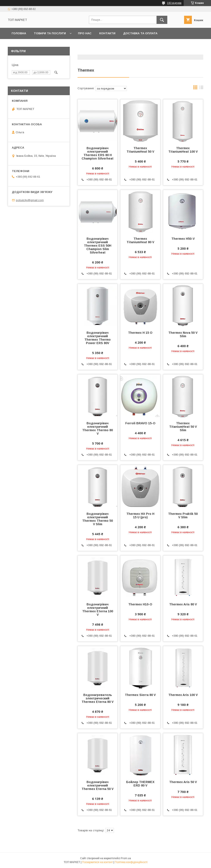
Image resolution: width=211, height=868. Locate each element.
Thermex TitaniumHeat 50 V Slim (183, 427)
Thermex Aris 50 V (183, 782)
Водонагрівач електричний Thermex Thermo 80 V (98, 428)
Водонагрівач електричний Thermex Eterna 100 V (98, 609)
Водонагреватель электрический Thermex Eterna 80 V (98, 698)
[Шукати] (162, 20)
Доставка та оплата (140, 33)
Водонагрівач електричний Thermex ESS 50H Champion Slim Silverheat (98, 246)
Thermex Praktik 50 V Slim (183, 515)
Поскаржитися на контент (97, 862)
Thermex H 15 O (140, 333)
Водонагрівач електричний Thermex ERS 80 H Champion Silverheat (98, 153)
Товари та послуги (50, 33)
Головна (19, 33)
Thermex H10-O (140, 604)
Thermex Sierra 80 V (140, 695)
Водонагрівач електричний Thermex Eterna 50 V (98, 785)
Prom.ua (126, 858)
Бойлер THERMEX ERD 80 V (140, 784)
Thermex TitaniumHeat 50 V (140, 150)
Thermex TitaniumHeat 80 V (140, 240)
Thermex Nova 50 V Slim (183, 334)
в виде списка (201, 88)
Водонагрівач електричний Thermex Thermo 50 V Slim (98, 519)
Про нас (85, 33)
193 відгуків (174, 3)
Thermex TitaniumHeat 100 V (183, 150)
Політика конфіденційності (131, 862)
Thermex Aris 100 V (183, 695)
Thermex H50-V (183, 239)
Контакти (107, 33)
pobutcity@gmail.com (30, 200)
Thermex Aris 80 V (183, 604)
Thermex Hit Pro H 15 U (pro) (140, 515)
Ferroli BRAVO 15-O (140, 423)
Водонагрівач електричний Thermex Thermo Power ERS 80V (98, 338)
